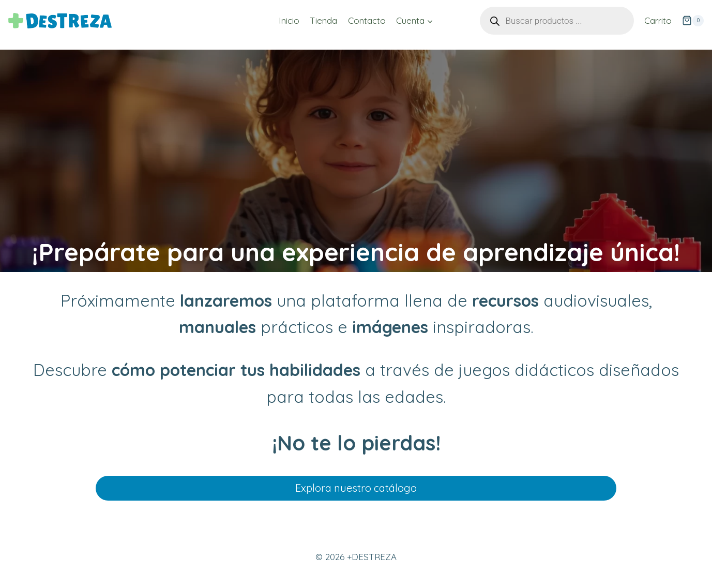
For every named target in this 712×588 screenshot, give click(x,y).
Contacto (367, 20)
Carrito (658, 20)
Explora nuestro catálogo (356, 488)
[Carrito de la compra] (693, 21)
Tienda (323, 20)
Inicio (289, 20)
